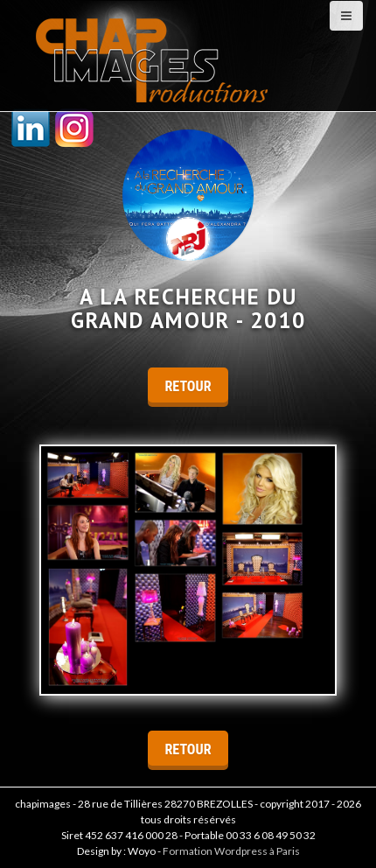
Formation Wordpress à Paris (231, 851)
